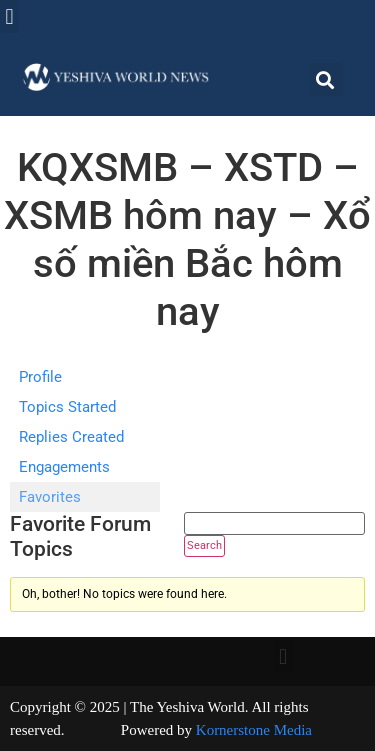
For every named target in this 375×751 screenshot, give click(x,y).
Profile (40, 377)
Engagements (64, 467)
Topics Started (67, 407)
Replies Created (71, 437)
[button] (9, 16)
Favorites (50, 497)
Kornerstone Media (254, 730)
